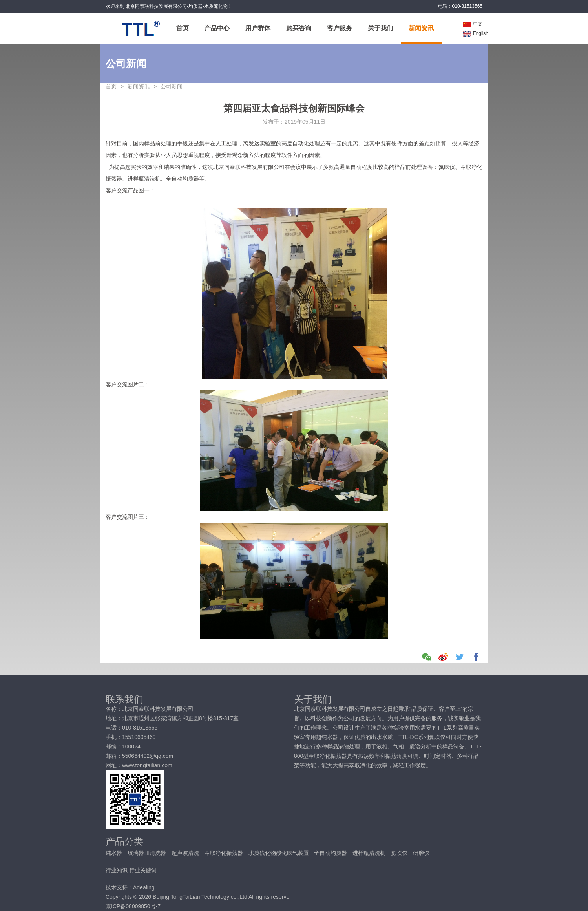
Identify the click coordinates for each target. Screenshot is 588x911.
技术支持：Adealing (130, 887)
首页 (183, 28)
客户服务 (340, 28)
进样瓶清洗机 (370, 853)
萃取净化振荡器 (225, 853)
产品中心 (217, 28)
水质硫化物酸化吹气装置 (279, 853)
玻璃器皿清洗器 (148, 853)
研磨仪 (421, 853)
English (476, 33)
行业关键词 (143, 870)
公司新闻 (172, 86)
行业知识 (117, 870)
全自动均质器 (331, 853)
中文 (473, 24)
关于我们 (380, 28)
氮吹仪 (400, 853)
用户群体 (258, 28)
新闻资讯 (421, 28)
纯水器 (115, 853)
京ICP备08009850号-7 (133, 906)
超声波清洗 (186, 853)
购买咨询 (299, 28)
